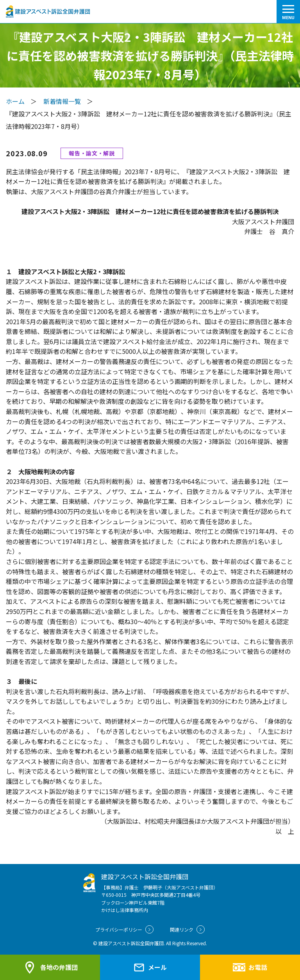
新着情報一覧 (62, 101)
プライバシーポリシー (124, 929)
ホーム (15, 101)
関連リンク (187, 929)
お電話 (250, 967)
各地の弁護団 (50, 968)
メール (150, 968)
